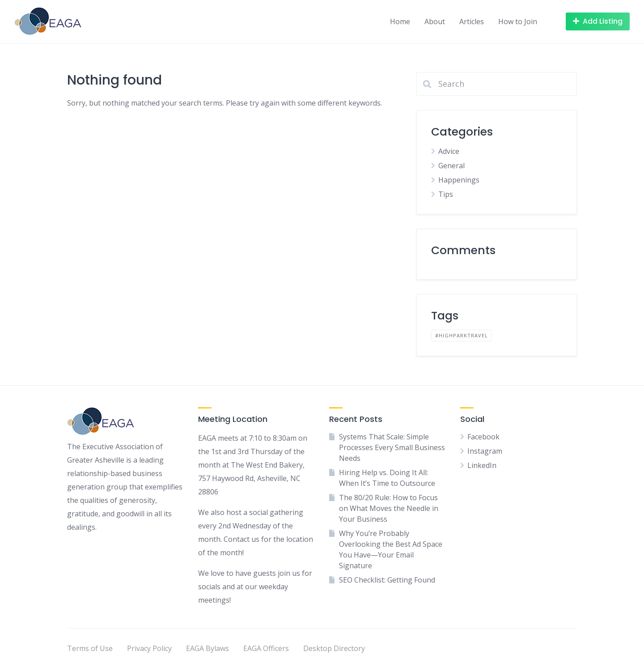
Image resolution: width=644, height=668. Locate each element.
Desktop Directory (334, 648)
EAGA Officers (266, 648)
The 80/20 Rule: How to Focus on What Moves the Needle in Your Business (389, 508)
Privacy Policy (149, 648)
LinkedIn (482, 465)
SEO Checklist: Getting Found (387, 580)
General (451, 166)
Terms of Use (90, 648)
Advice (449, 151)
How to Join (518, 21)
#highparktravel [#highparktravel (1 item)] (462, 335)
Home (400, 21)
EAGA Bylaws (208, 648)
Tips (446, 194)
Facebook (483, 437)
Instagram (485, 451)
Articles (472, 21)
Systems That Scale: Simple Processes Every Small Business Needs (392, 447)
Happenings (459, 180)
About (435, 21)
